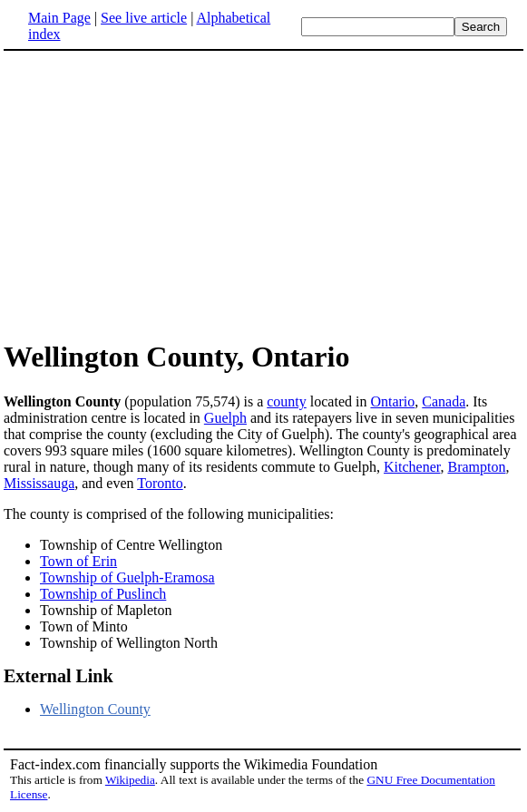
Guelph (225, 418)
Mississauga (39, 483)
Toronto (160, 483)
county (287, 401)
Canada (444, 401)
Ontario (392, 401)
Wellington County (95, 709)
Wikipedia (130, 780)
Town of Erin (78, 561)
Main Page (59, 18)
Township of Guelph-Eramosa (127, 577)
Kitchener (412, 467)
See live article (144, 18)
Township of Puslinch (103, 594)
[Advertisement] (156, 194)
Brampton (476, 467)
